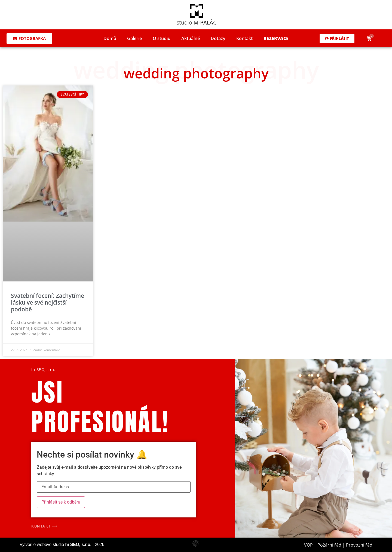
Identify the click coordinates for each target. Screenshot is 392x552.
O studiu (162, 38)
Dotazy (218, 38)
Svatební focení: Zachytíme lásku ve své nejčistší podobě (48, 302)
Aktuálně (191, 38)
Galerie (134, 38)
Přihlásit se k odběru (61, 502)
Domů (110, 38)
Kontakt (244, 38)
